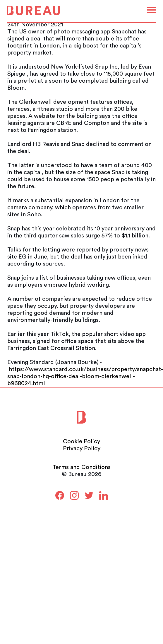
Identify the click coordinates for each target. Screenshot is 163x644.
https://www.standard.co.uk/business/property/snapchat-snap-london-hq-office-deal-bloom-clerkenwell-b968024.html (85, 376)
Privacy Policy (82, 448)
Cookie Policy (81, 441)
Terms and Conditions (81, 467)
